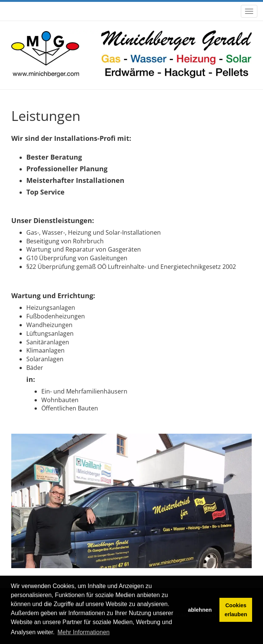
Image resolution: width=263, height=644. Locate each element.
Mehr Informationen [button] (84, 632)
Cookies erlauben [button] (236, 610)
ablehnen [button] (200, 610)
